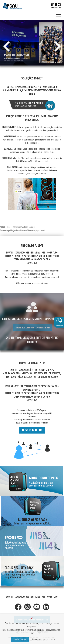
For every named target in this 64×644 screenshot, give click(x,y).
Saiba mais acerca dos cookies (43, 639)
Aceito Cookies (20, 639)
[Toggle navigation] (58, 15)
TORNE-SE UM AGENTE (32, 430)
